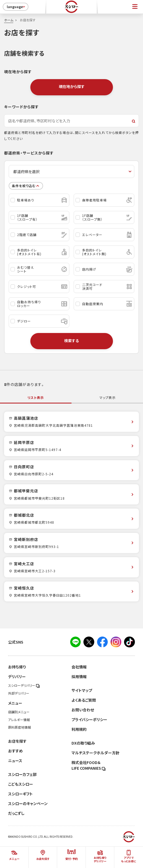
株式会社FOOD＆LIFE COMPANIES (89, 765)
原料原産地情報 (19, 727)
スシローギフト (20, 794)
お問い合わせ (83, 710)
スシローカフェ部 (22, 774)
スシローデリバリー (24, 685)
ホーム (9, 20)
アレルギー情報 (19, 720)
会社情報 (79, 667)
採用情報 (79, 677)
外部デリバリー (19, 693)
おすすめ (15, 751)
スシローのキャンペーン (28, 803)
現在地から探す (72, 86)
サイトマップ (82, 690)
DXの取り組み (83, 743)
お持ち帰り (17, 667)
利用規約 (79, 729)
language (16, 7)
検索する (71, 341)
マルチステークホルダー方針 (95, 753)
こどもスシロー (21, 784)
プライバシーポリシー (89, 719)
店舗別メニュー (19, 712)
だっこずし (16, 813)
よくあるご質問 (84, 700)
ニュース (15, 761)
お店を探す (17, 741)
